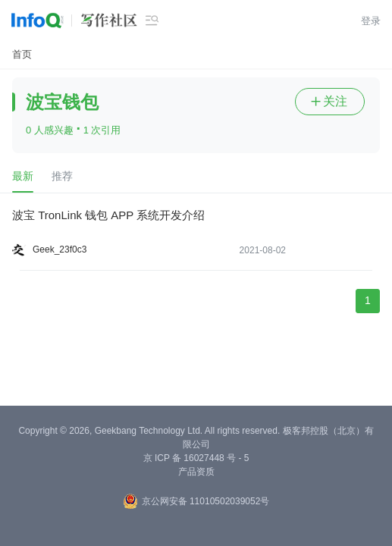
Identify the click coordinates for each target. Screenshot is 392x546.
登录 (371, 21)
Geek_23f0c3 (60, 249)
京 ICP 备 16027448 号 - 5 (196, 458)
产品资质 (196, 472)
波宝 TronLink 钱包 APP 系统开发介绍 (108, 215)
